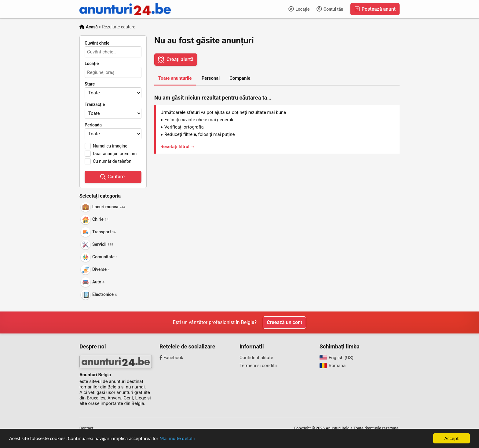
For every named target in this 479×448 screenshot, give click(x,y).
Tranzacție (95, 104)
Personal (211, 78)
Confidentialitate (256, 358)
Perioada (93, 125)
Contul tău (330, 9)
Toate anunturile (175, 78)
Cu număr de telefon (112, 161)
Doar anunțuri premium (115, 154)
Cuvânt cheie (97, 43)
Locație (299, 9)
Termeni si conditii (258, 366)
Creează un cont (284, 322)
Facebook (171, 358)
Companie (240, 78)
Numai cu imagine (110, 146)
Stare (90, 84)
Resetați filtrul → (178, 147)
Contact (86, 428)
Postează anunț (375, 9)
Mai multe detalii (180, 439)
